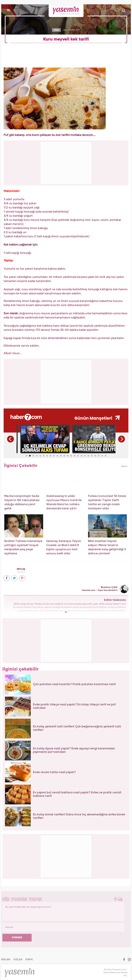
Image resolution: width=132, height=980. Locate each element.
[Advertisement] (66, 381)
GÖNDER (17, 938)
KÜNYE (29, 960)
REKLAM (6, 960)
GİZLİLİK (18, 960)
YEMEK (57, 30)
